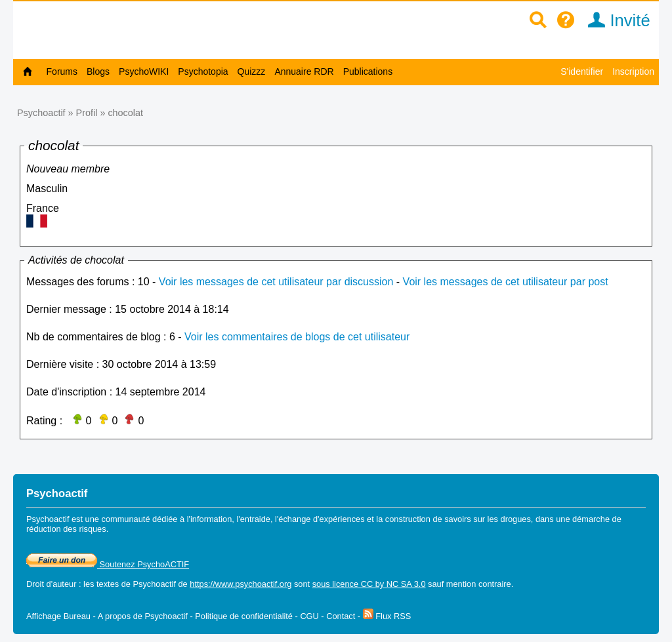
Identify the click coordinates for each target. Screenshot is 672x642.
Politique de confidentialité (244, 616)
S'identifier (582, 71)
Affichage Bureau (58, 616)
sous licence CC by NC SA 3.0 (369, 584)
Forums (62, 71)
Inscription (633, 71)
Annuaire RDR (304, 71)
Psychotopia (203, 71)
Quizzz (252, 71)
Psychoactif (41, 113)
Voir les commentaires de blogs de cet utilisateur (297, 337)
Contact (341, 616)
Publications (368, 71)
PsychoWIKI (144, 71)
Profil (87, 113)
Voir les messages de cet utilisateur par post (506, 282)
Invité (615, 20)
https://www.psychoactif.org (241, 584)
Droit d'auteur (51, 584)
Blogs (98, 71)
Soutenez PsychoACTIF (108, 564)
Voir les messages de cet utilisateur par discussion (276, 282)
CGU (309, 616)
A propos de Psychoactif (143, 616)
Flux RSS (387, 616)
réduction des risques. (67, 529)
